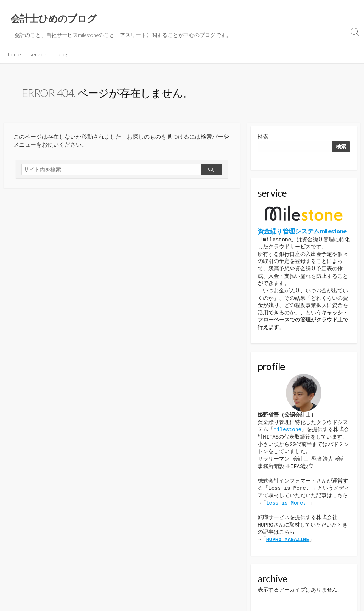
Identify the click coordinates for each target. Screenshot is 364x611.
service (38, 48)
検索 (263, 131)
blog (62, 48)
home (14, 48)
